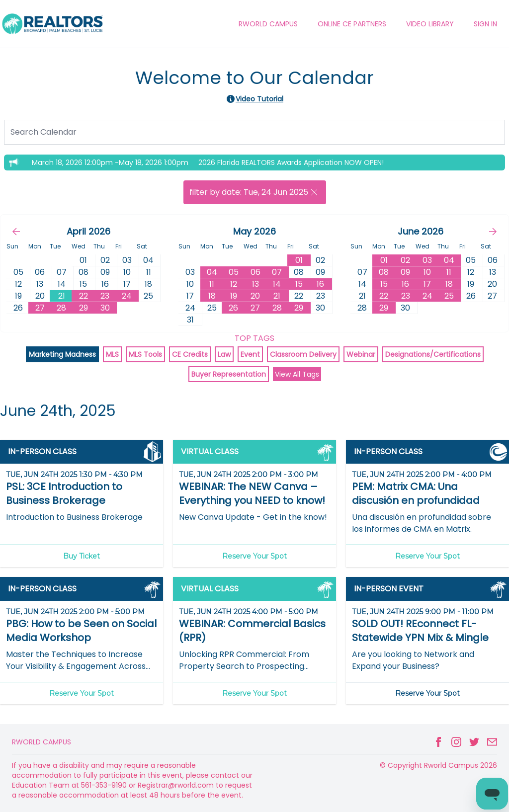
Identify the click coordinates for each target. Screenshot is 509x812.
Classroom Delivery (303, 354)
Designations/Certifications (433, 354)
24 (127, 296)
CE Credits (190, 354)
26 (233, 308)
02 (405, 260)
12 (234, 284)
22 (84, 296)
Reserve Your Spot (254, 556)
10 (427, 272)
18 (212, 296)
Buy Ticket (82, 556)
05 (234, 272)
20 (255, 296)
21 (62, 296)
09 (405, 272)
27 (40, 308)
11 (212, 284)
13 (255, 284)
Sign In (485, 24)
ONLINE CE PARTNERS (352, 24)
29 (84, 308)
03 (427, 260)
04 (212, 272)
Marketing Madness (62, 354)
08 (384, 272)
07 (277, 272)
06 (255, 272)
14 (277, 284)
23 (105, 296)
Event (250, 354)
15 (299, 284)
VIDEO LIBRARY (430, 24)
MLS (112, 354)
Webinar (361, 354)
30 (105, 308)
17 (427, 284)
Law (224, 354)
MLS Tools (145, 354)
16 (320, 284)
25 (449, 296)
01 (299, 260)
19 (234, 296)
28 (61, 308)
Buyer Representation (229, 374)
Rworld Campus (42, 742)
